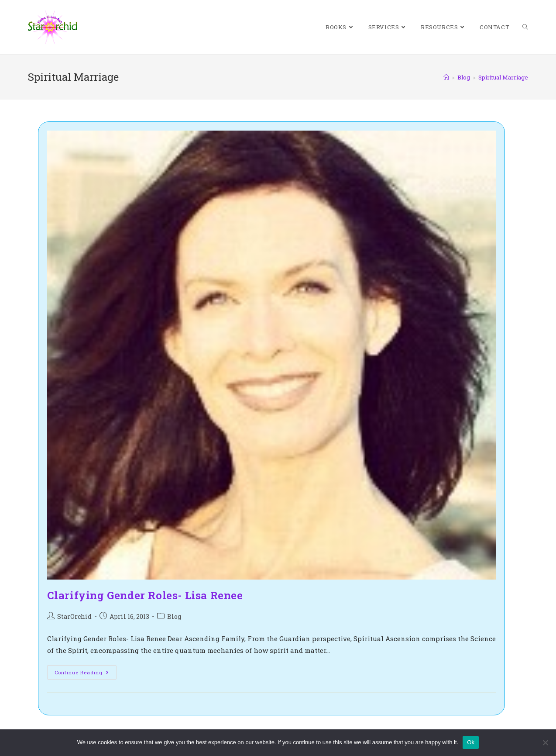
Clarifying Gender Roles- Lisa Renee (145, 595)
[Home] (446, 77)
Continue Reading (86, 674)
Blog (174, 616)
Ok (471, 742)
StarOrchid (74, 616)
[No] (545, 742)
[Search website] (525, 27)
